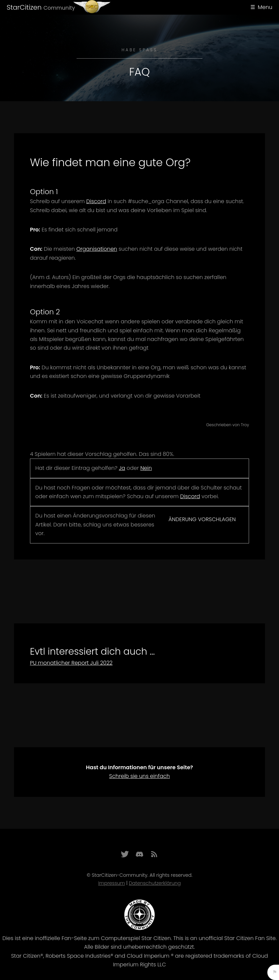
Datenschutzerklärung (155, 883)
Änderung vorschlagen (202, 519)
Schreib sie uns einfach (139, 776)
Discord (96, 201)
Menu (265, 7)
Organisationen (97, 249)
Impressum (112, 883)
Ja (122, 468)
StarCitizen (41, 7)
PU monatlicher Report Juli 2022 (71, 663)
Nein (146, 468)
